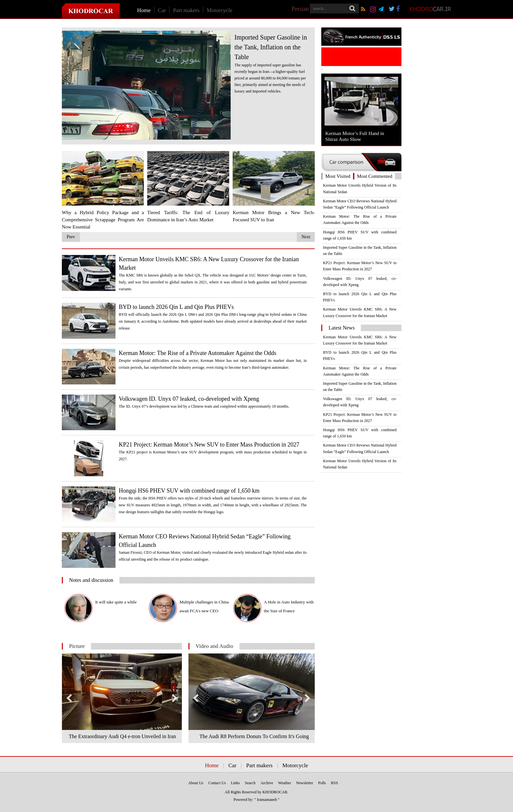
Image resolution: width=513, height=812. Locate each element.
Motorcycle (220, 10)
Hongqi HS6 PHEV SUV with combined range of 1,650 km (189, 491)
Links (235, 783)
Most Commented (375, 176)
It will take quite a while (116, 602)
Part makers (186, 10)
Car (162, 10)
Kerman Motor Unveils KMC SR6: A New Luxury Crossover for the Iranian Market (209, 263)
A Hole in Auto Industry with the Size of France (289, 606)
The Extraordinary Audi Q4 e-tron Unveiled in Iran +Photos (122, 738)
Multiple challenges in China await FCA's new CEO (204, 606)
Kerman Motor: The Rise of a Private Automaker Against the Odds (198, 353)
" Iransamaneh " (267, 800)
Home (144, 10)
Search (250, 783)
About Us (196, 783)
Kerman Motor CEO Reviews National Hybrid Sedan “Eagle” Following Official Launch (205, 541)
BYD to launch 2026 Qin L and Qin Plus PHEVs (176, 307)
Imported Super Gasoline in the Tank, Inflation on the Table (271, 47)
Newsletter (305, 783)
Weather (285, 783)
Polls (322, 783)
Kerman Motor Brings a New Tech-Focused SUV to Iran (274, 216)
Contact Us (217, 783)
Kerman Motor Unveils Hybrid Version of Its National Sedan (360, 188)
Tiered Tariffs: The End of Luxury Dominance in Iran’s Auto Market (188, 216)
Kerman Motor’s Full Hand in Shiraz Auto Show (355, 136)
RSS (335, 783)
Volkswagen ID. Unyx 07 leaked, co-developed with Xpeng (189, 399)
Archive (267, 783)
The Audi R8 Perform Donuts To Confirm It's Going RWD (254, 738)
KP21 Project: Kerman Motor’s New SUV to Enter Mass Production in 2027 (209, 445)
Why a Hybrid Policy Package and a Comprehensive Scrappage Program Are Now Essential (103, 220)
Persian (300, 9)
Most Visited (338, 176)
